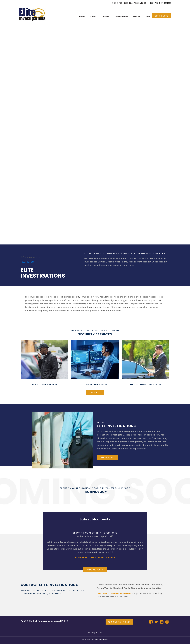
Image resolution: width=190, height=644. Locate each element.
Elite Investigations (99, 640)
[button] (130, 3)
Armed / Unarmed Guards (132, 258)
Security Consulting (117, 262)
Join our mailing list (119, 622)
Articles (137, 17)
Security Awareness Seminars (109, 265)
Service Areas (121, 17)
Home (82, 17)
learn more (107, 457)
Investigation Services (95, 262)
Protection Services (157, 258)
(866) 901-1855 (28, 262)
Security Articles (95, 632)
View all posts (95, 570)
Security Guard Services (106, 258)
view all (95, 392)
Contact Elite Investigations (114, 593)
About (93, 17)
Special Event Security (140, 262)
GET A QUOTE (161, 16)
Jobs (148, 17)
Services (105, 17)
